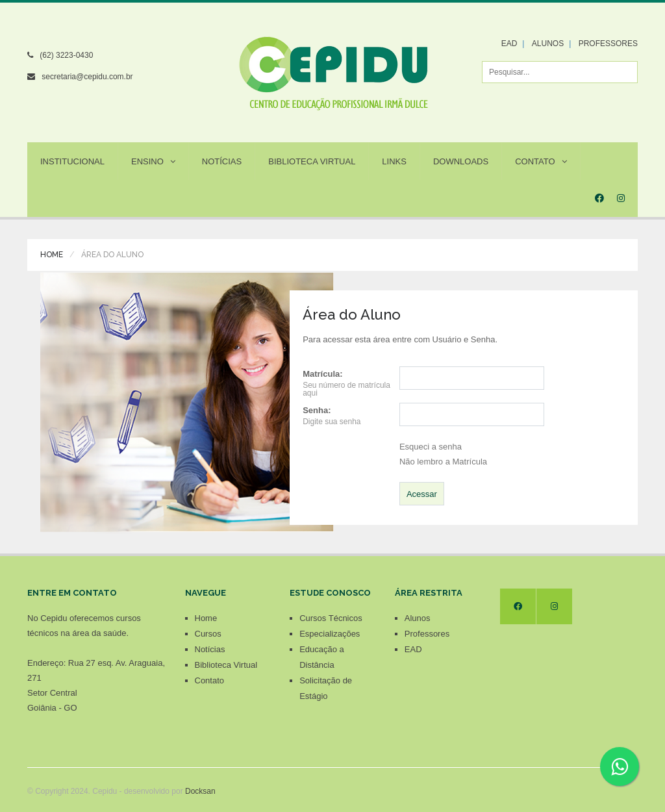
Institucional (72, 161)
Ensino (153, 161)
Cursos (208, 634)
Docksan (200, 791)
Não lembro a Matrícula (443, 462)
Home (52, 255)
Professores (427, 634)
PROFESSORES (608, 44)
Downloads (461, 161)
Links (394, 161)
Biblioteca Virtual (312, 161)
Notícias (222, 161)
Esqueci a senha (431, 447)
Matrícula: (322, 374)
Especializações (330, 634)
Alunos (418, 618)
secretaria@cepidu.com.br (87, 77)
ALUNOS (548, 44)
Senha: (317, 410)
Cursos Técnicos (331, 618)
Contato (541, 161)
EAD (509, 44)
